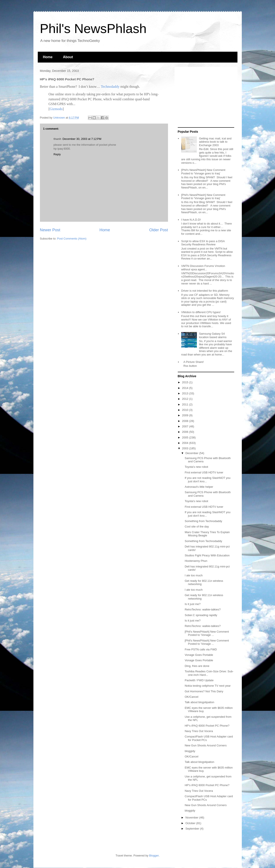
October (191, 823)
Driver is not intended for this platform (205, 291)
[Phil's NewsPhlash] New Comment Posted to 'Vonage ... (207, 633)
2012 (186, 399)
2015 (186, 382)
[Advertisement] (205, 97)
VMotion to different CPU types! (201, 312)
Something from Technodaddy (203, 521)
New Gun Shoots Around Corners (206, 745)
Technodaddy (110, 87)
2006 (186, 432)
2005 (186, 437)
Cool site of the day (197, 527)
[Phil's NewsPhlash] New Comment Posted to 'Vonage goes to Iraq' (203, 172)
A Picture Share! (194, 362)
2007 (186, 426)
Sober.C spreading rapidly (201, 615)
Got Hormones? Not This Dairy (204, 691)
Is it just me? (193, 604)
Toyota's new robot (196, 467)
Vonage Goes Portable (199, 655)
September (193, 829)
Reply (57, 154)
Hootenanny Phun (196, 561)
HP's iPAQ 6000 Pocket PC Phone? (207, 726)
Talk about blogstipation (199, 702)
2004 (186, 443)
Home (48, 57)
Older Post (159, 230)
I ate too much (194, 575)
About (68, 57)
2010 (186, 410)
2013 (186, 393)
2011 (186, 404)
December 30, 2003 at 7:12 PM (82, 139)
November (192, 818)
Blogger (154, 856)
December (192, 453)
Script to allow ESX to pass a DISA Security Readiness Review (203, 243)
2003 (186, 448)
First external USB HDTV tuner (204, 472)
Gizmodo (56, 109)
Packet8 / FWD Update (199, 680)
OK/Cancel (192, 697)
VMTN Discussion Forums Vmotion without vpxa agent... (203, 268)
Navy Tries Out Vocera (199, 731)
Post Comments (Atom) (72, 239)
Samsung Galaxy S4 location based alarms (213, 335)
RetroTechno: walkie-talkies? (203, 609)
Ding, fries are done (197, 666)
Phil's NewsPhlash (93, 29)
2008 (186, 421)
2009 (186, 415)
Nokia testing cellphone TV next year (208, 686)
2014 (186, 388)
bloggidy (190, 751)
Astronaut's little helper (199, 487)
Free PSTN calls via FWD (201, 649)
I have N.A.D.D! (191, 220)
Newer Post (50, 230)
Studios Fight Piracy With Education (207, 555)
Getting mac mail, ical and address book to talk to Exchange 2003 (215, 142)
